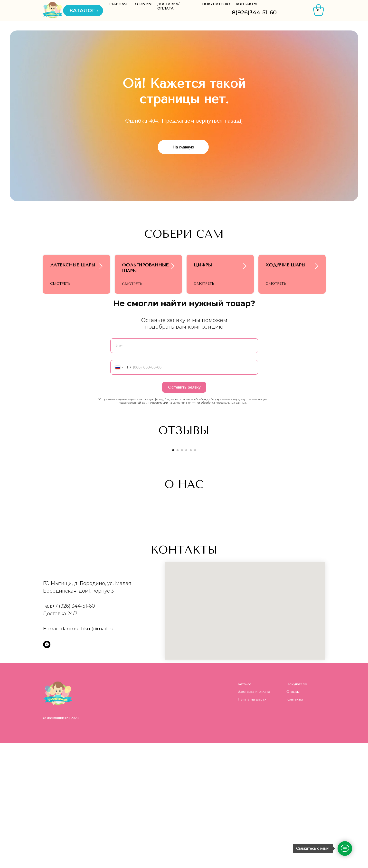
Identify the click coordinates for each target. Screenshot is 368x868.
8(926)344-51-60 (254, 12)
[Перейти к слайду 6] (195, 575)
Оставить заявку (184, 415)
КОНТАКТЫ (246, 4)
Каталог (245, 809)
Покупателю (297, 809)
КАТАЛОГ (82, 10)
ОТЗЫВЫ (143, 4)
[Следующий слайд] (264, 519)
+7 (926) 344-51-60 (74, 731)
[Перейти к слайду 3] (182, 575)
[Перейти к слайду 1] (173, 575)
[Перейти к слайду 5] (191, 575)
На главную (183, 147)
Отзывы (293, 817)
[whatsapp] (47, 770)
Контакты (295, 825)
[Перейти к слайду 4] (186, 575)
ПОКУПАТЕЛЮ (216, 4)
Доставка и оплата (254, 817)
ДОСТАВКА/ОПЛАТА (168, 6)
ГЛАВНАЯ (118, 4)
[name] (184, 374)
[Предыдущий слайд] (104, 519)
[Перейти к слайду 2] (178, 575)
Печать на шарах (252, 825)
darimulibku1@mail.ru (87, 754)
